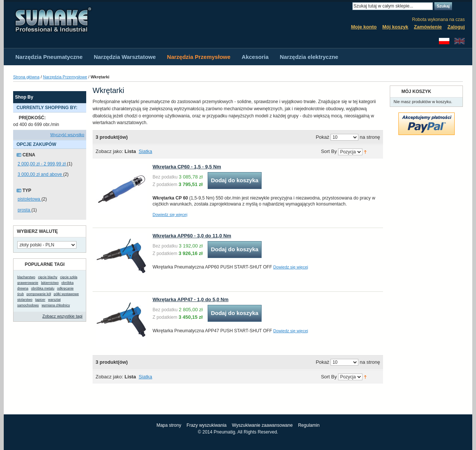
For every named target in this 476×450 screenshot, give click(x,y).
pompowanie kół (39, 294)
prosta (25, 210)
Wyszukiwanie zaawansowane (262, 425)
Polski (444, 41)
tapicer (40, 300)
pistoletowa (29, 199)
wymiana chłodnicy (56, 305)
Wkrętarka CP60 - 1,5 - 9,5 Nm (187, 167)
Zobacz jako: (109, 151)
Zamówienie (428, 27)
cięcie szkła (69, 277)
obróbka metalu (43, 288)
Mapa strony (169, 425)
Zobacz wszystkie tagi (62, 316)
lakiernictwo (50, 283)
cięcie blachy (48, 277)
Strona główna (26, 77)
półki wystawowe (66, 294)
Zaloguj (456, 27)
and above (40, 174)
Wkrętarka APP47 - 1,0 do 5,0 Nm (191, 299)
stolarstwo (25, 300)
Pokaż (322, 137)
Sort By (329, 152)
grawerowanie (28, 283)
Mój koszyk (395, 27)
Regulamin (309, 425)
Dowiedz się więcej (170, 214)
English (460, 41)
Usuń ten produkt (83, 118)
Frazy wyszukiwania (207, 425)
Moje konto (364, 27)
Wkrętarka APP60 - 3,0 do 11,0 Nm (192, 236)
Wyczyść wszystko (67, 135)
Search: (348, 6)
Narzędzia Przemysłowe (65, 77)
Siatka (145, 151)
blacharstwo (26, 277)
